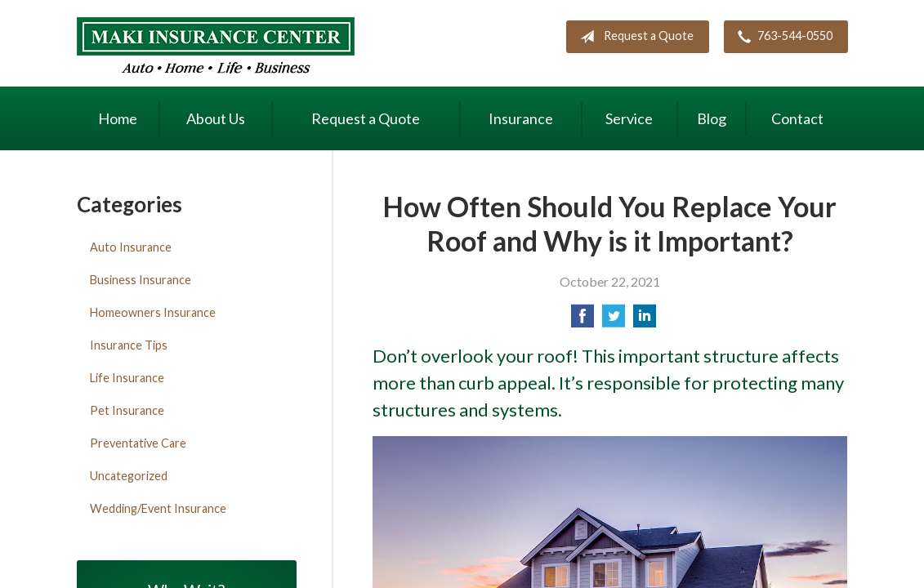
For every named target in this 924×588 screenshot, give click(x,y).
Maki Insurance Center (216, 45)
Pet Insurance (127, 410)
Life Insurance (127, 378)
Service (629, 118)
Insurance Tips (129, 345)
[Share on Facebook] (583, 321)
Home (118, 118)
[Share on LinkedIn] (645, 321)
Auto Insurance (131, 247)
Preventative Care (138, 443)
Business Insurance (141, 280)
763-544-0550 (782, 37)
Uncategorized (129, 476)
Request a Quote (634, 37)
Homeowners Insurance (153, 312)
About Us (216, 118)
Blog (712, 118)
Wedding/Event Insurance (158, 508)
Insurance (521, 118)
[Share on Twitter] (614, 321)
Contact (797, 118)
